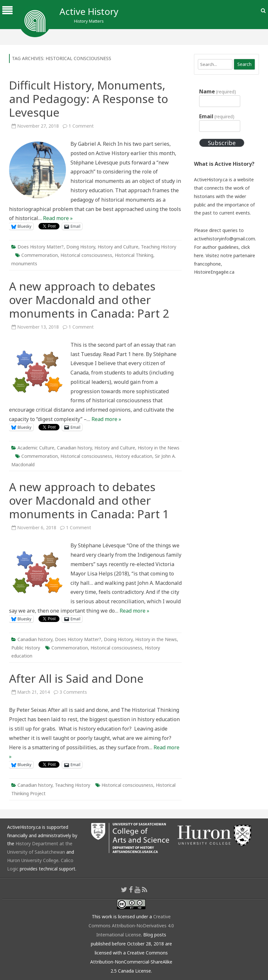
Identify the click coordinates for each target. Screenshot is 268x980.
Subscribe (222, 143)
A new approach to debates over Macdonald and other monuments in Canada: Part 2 (89, 300)
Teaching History (159, 247)
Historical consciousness (86, 255)
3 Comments (73, 692)
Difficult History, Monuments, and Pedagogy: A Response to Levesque (89, 99)
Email (217, 116)
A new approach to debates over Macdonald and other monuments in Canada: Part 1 (89, 500)
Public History (26, 648)
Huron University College (33, 860)
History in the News (159, 448)
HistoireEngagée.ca (214, 272)
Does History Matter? (41, 247)
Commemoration (40, 255)
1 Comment (81, 126)
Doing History (81, 247)
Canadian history (74, 448)
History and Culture (118, 247)
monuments (24, 263)
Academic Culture (36, 448)
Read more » (58, 218)
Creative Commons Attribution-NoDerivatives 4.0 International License (131, 926)
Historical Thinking (134, 255)
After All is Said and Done (76, 678)
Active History (89, 11)
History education (134, 456)
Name (218, 91)
